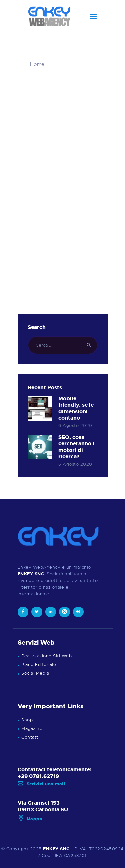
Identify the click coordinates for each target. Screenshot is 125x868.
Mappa (30, 819)
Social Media (35, 673)
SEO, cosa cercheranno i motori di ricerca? (76, 447)
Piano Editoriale (39, 665)
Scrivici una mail (41, 784)
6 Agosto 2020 (75, 425)
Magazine (32, 728)
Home (37, 64)
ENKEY (51, 849)
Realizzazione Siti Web (46, 656)
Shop (27, 720)
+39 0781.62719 (38, 776)
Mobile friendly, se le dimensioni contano (76, 409)
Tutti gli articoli (70, 64)
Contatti (30, 737)
